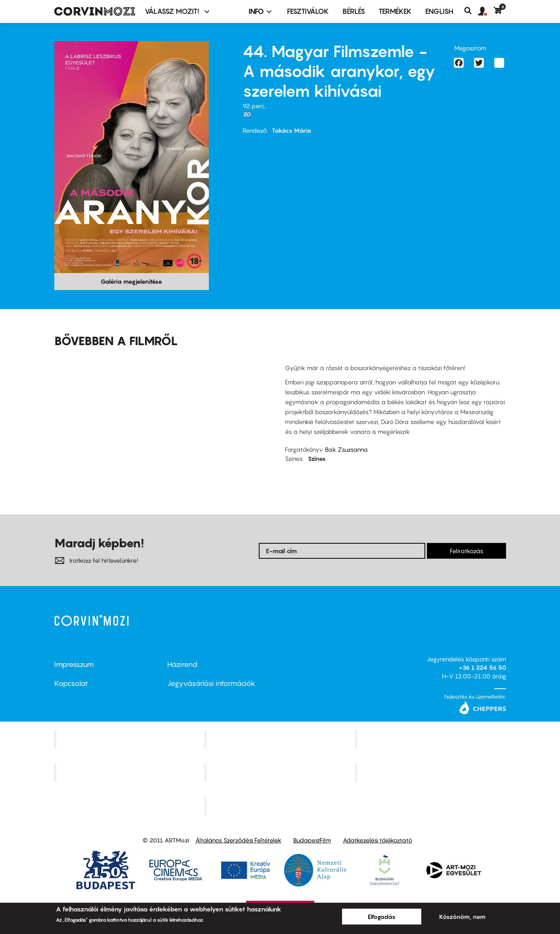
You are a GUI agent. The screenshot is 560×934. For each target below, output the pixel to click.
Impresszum (74, 664)
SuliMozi (281, 772)
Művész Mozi (431, 739)
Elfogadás (382, 917)
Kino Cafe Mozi (281, 739)
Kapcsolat (71, 683)
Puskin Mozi (130, 772)
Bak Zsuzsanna (346, 449)
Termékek (395, 11)
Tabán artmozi (432, 772)
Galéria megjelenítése (131, 281)
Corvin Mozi (130, 739)
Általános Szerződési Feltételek (238, 840)
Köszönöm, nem (462, 917)
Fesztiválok (308, 11)
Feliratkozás (466, 551)
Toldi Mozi (281, 806)
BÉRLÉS (354, 11)
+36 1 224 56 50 (483, 667)
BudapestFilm (312, 840)
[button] (486, 11)
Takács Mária (291, 130)
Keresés (471, 11)
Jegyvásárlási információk (211, 683)
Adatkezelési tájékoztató (377, 840)
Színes (317, 458)
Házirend (182, 664)
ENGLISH (439, 11)
